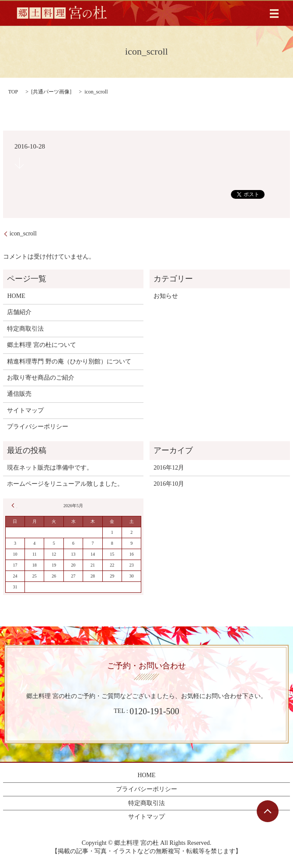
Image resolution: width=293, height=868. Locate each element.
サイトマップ (25, 410)
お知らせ (166, 296)
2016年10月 (169, 484)
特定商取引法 (25, 329)
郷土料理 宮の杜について (42, 345)
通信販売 (19, 394)
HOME (16, 296)
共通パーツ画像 (51, 92)
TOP (13, 92)
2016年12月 (169, 468)
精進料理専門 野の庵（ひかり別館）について (69, 361)
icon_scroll (23, 233)
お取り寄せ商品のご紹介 (41, 378)
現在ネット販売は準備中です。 (50, 468)
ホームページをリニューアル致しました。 (65, 484)
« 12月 (14, 505)
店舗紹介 (19, 312)
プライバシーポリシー (38, 427)
